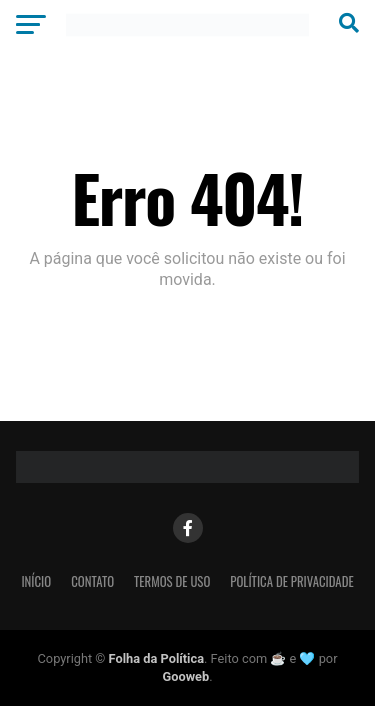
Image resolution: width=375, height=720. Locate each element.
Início (36, 581)
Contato (92, 581)
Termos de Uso (172, 581)
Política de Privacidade (291, 581)
